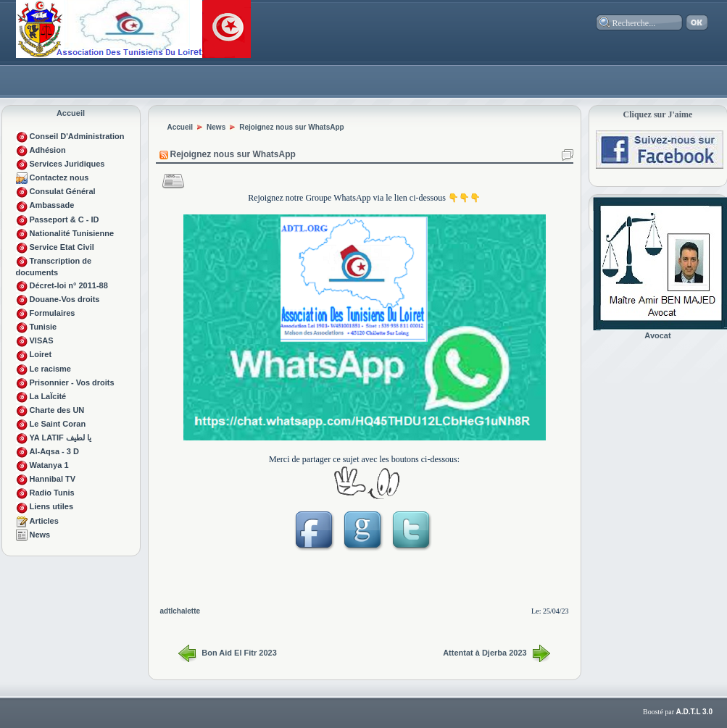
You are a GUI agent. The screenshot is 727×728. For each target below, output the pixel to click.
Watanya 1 (49, 465)
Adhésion (48, 150)
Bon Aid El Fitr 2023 (239, 653)
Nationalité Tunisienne (72, 233)
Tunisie (43, 327)
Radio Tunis (52, 493)
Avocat (657, 335)
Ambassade (52, 205)
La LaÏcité (48, 396)
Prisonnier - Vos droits (72, 382)
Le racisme (50, 369)
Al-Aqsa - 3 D (54, 451)
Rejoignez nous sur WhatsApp (291, 127)
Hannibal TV (53, 479)
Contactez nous (59, 177)
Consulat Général (63, 191)
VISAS (42, 340)
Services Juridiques (67, 164)
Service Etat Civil (62, 247)
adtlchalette (180, 611)
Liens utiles (52, 506)
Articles (44, 521)
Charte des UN (57, 410)
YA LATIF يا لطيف (61, 438)
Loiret (41, 354)
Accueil (71, 113)
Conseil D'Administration (77, 136)
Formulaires (53, 313)
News (40, 535)
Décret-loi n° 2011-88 (69, 285)
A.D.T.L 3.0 (694, 712)
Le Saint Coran (58, 424)
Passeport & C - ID (65, 219)
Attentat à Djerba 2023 (485, 653)
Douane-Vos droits (65, 299)
